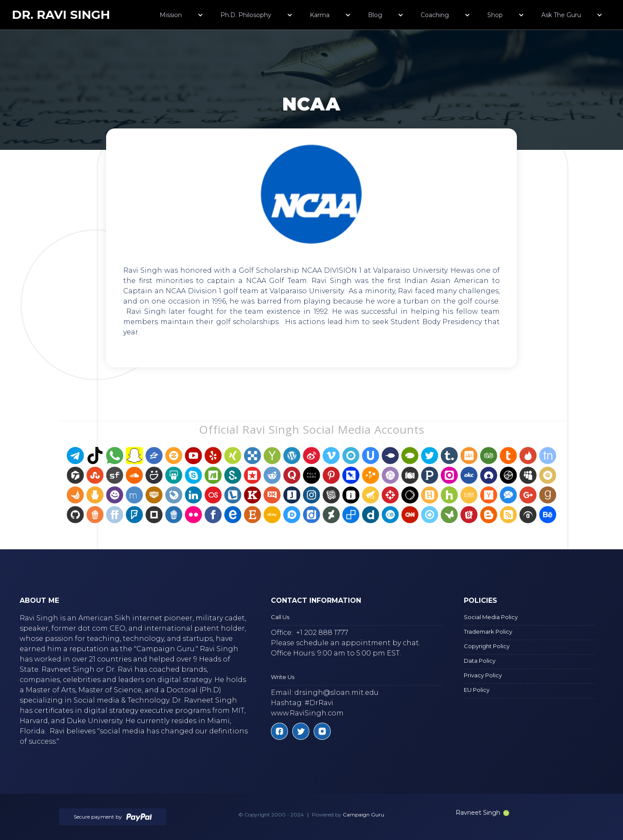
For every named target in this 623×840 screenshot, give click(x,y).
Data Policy (480, 661)
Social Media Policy (491, 617)
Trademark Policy (488, 631)
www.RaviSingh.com (307, 713)
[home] (61, 15)
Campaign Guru (363, 815)
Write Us (283, 677)
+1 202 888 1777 (322, 633)
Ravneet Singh (482, 813)
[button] (181, 15)
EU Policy (477, 690)
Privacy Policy (483, 675)
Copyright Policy (487, 646)
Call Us (280, 617)
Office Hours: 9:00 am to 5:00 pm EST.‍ (336, 653)
